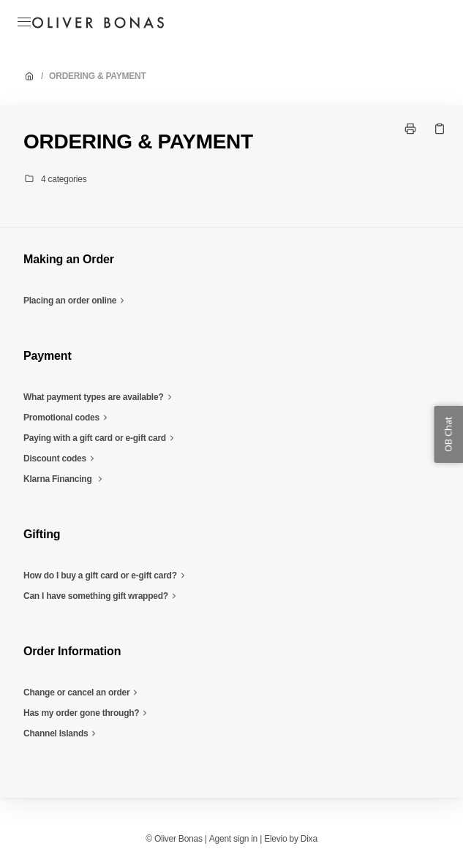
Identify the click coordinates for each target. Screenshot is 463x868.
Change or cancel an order (82, 692)
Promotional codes (67, 418)
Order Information (72, 651)
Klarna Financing (65, 479)
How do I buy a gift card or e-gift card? (106, 575)
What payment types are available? (99, 397)
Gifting (42, 534)
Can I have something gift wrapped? (102, 596)
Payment (48, 356)
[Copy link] (440, 129)
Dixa (309, 839)
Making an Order (69, 259)
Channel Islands (61, 733)
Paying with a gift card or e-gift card (101, 438)
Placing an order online (76, 301)
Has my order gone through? (87, 713)
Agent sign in (233, 839)
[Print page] (410, 129)
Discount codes (61, 458)
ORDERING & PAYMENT (97, 76)
